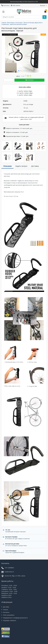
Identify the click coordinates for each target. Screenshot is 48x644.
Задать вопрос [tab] (21, 166)
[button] (43, 6)
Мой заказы (15, 5)
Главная (4, 23)
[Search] (44, 17)
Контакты (5, 5)
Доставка (6, 607)
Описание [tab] (7, 166)
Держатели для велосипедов (18, 24)
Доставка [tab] (35, 166)
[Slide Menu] (3, 12)
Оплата (6, 610)
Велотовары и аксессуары (15, 23)
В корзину (29, 80)
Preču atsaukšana (9, 615)
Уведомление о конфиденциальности (15, 618)
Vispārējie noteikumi (10, 621)
